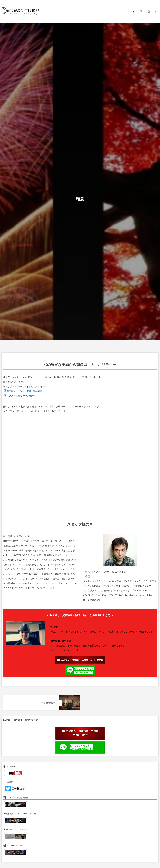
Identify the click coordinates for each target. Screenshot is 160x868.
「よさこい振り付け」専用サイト (23, 396)
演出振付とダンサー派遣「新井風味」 (25, 391)
